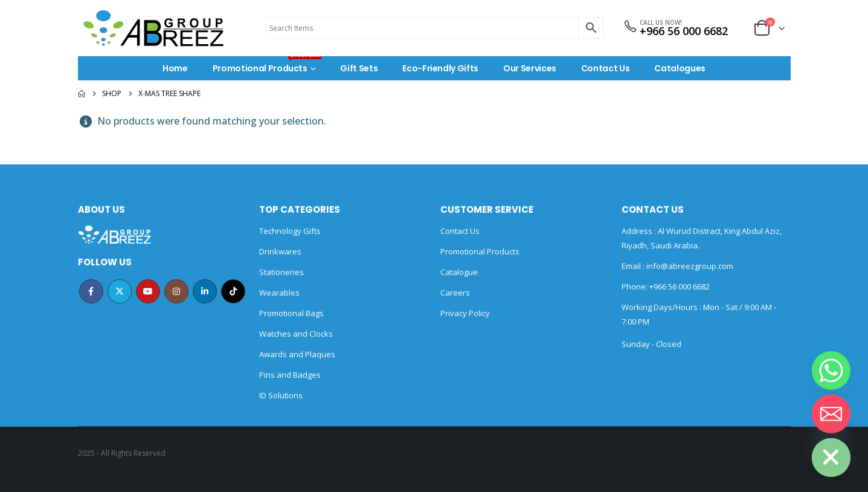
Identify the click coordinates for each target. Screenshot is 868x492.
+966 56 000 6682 (684, 31)
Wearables (279, 293)
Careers (455, 293)
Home (175, 68)
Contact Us (606, 68)
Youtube (148, 291)
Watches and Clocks (296, 334)
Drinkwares (280, 251)
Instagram (176, 291)
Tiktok (233, 291)
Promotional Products (267, 65)
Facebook (91, 291)
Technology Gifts (290, 231)
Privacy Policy (465, 313)
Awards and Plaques (297, 354)
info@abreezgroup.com (689, 266)
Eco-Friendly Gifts (440, 68)
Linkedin (205, 291)
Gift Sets (359, 68)
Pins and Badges (290, 375)
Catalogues (680, 68)
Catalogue (459, 272)
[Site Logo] (153, 28)
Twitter (120, 291)
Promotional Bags (291, 313)
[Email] (831, 414)
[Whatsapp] (831, 371)
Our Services (530, 68)
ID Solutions (281, 395)
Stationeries (281, 272)
